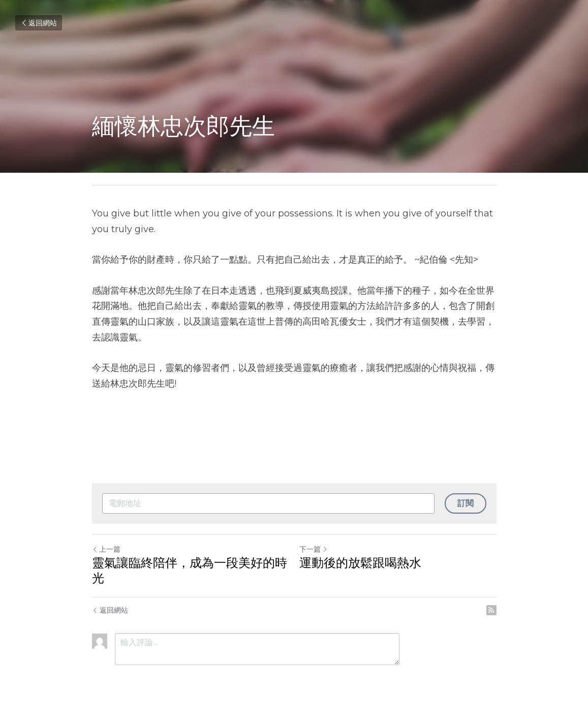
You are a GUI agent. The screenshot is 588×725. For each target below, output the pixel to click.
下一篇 (314, 549)
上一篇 (106, 549)
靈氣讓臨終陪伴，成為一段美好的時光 (190, 570)
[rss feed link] (491, 610)
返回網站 (39, 23)
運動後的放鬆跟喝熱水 (360, 563)
